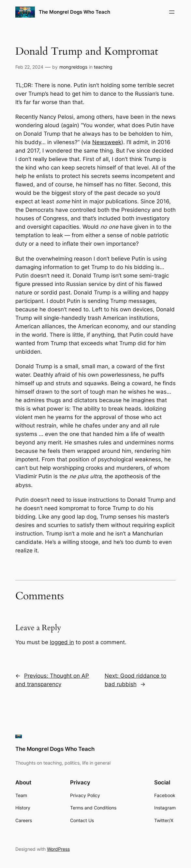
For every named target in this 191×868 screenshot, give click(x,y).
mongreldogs (73, 67)
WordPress (58, 849)
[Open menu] (172, 12)
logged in (62, 642)
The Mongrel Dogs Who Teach (74, 12)
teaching (103, 67)
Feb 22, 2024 (29, 67)
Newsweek (107, 142)
